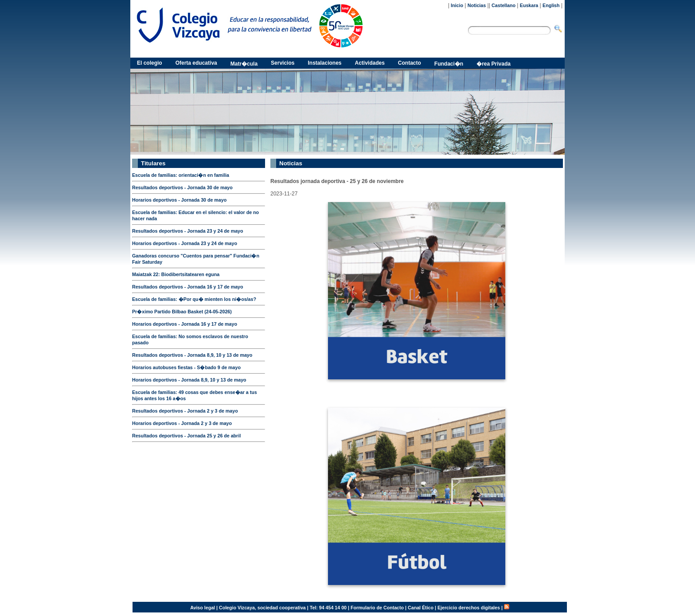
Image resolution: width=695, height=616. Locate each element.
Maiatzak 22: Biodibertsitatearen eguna (176, 274)
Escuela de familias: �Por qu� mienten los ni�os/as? (194, 299)
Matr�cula (244, 64)
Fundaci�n (449, 64)
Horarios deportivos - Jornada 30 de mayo (179, 200)
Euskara (529, 5)
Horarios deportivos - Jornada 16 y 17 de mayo (185, 324)
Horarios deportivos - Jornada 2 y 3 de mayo (182, 423)
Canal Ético (421, 608)
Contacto (410, 63)
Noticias (477, 5)
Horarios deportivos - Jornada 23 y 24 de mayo (185, 243)
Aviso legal (203, 608)
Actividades (370, 63)
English (551, 5)
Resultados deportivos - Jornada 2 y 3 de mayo (185, 411)
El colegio (150, 63)
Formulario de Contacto (377, 608)
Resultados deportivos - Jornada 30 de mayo (182, 187)
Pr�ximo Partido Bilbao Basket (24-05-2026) (182, 312)
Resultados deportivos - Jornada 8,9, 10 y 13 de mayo (192, 355)
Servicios (283, 63)
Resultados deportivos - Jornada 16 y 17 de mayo (188, 287)
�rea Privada (494, 64)
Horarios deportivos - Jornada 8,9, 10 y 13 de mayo (189, 380)
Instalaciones (324, 63)
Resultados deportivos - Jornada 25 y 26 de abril (186, 436)
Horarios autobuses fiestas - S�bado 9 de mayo (186, 367)
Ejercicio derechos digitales (469, 608)
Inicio (457, 5)
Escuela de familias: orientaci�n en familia (181, 175)
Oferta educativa (196, 63)
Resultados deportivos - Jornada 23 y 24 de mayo (188, 231)
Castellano (504, 5)
